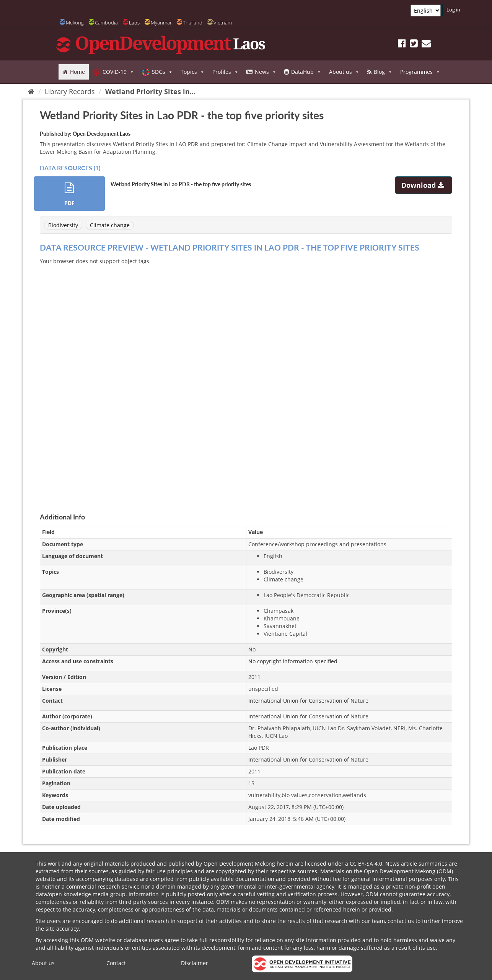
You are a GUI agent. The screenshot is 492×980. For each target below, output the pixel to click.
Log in (453, 10)
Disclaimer (195, 963)
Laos (134, 23)
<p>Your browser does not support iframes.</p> (246, 380)
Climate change (110, 225)
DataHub (306, 72)
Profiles (226, 72)
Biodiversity (63, 225)
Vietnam (223, 23)
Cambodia (106, 23)
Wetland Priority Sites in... (150, 91)
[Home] (31, 91)
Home (77, 72)
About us (344, 72)
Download (424, 185)
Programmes (420, 72)
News (266, 72)
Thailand (193, 23)
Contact (116, 963)
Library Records (70, 91)
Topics (193, 72)
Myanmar (161, 23)
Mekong (75, 23)
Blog (383, 72)
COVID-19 (118, 72)
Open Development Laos (102, 134)
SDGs (162, 72)
